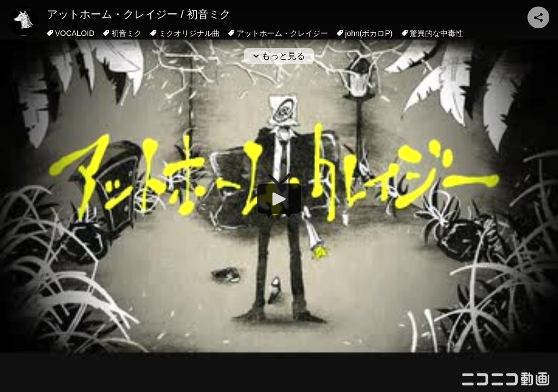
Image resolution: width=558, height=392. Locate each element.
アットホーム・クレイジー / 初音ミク (139, 14)
